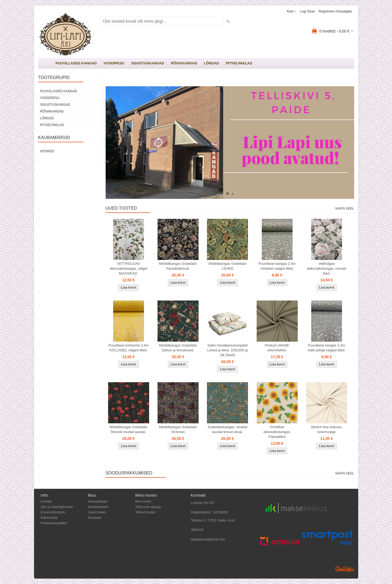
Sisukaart (95, 518)
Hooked (47, 151)
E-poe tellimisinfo (53, 512)
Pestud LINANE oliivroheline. (277, 348)
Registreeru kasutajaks (335, 11)
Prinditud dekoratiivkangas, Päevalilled (277, 432)
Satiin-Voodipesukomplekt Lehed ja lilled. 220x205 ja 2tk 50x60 (227, 350)
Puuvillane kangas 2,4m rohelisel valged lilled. (277, 266)
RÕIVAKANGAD (184, 63)
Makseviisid (49, 518)
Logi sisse (307, 11)
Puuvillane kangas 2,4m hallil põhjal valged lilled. (326, 348)
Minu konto (143, 501)
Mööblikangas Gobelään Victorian (178, 429)
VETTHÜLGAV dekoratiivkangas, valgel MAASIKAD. (128, 268)
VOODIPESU (114, 63)
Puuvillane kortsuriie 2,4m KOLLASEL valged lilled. (128, 348)
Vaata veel (344, 209)
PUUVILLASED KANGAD (76, 63)
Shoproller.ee (345, 569)
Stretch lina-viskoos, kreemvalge (327, 429)
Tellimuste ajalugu (148, 507)
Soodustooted (98, 507)
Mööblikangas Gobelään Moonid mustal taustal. (128, 429)
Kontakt (46, 501)
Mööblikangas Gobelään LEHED (227, 266)
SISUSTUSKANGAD (148, 63)
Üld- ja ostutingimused (57, 507)
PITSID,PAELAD (239, 63)
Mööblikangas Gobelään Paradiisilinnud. (178, 266)
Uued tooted (97, 512)
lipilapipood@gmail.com (208, 539)
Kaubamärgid (98, 501)
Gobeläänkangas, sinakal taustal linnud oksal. (227, 429)
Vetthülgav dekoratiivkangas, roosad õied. (327, 268)
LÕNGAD (212, 63)
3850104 (197, 530)
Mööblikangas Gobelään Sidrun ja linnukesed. (178, 348)
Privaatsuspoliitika (54, 523)
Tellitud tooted (145, 512)
